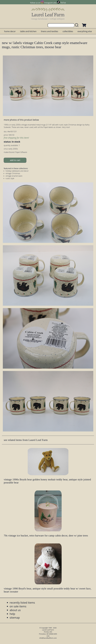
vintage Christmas (13, 173)
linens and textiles (49, 31)
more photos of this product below (21, 120)
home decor (10, 31)
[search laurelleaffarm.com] (77, 25)
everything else (85, 31)
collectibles (68, 31)
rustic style (10, 178)
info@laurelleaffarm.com (48, 638)
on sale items (18, 606)
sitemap (15, 618)
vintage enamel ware (14, 176)
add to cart (15, 160)
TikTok (63, 3)
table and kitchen (28, 31)
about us (15, 610)
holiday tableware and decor (17, 171)
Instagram (49, 3)
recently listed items (22, 603)
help (12, 614)
